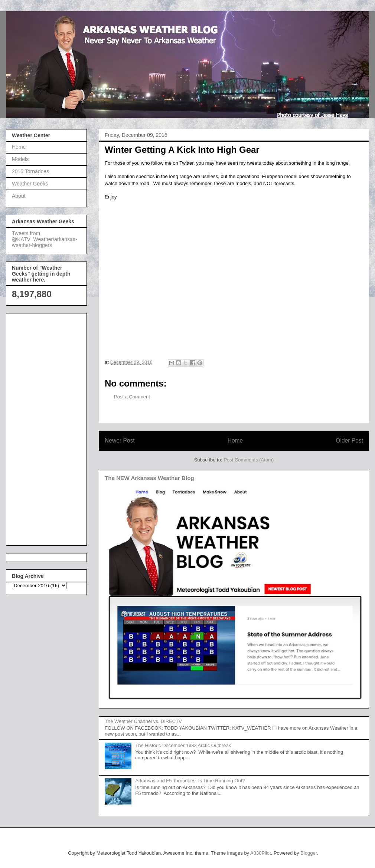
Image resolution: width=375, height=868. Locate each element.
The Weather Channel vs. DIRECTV (143, 721)
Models (20, 159)
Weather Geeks (30, 184)
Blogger (309, 853)
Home (235, 440)
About (19, 196)
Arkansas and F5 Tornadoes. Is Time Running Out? (190, 781)
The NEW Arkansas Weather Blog (149, 478)
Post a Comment (132, 397)
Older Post (349, 440)
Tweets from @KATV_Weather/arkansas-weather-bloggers (45, 239)
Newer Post (120, 440)
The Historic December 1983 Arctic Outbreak (183, 745)
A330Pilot (261, 853)
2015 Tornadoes (30, 171)
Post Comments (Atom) (249, 460)
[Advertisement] (42, 427)
